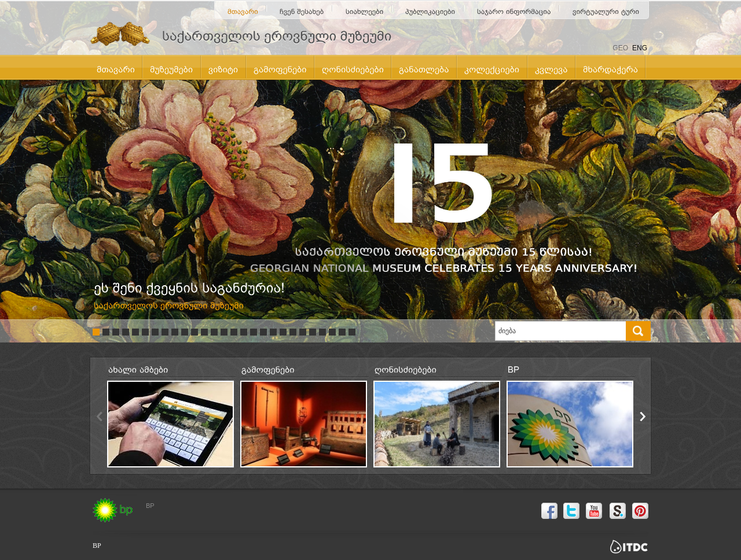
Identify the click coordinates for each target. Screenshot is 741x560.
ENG (640, 48)
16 (244, 332)
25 (332, 332)
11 (195, 332)
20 (283, 332)
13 (214, 332)
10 (185, 332)
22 (303, 332)
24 (322, 332)
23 (313, 332)
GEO (620, 48)
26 (342, 332)
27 (352, 332)
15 (234, 332)
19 (273, 332)
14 (224, 332)
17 (254, 332)
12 (204, 332)
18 (263, 332)
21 (293, 332)
